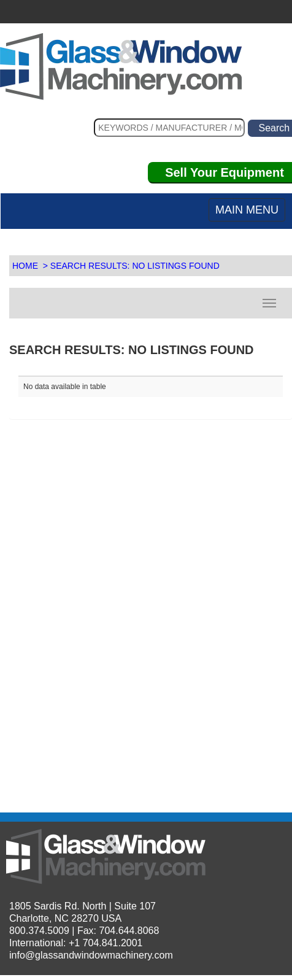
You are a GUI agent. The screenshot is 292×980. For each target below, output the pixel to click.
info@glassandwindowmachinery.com (91, 955)
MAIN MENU (247, 210)
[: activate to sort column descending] (217, 371)
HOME (25, 266)
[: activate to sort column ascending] (85, 371)
